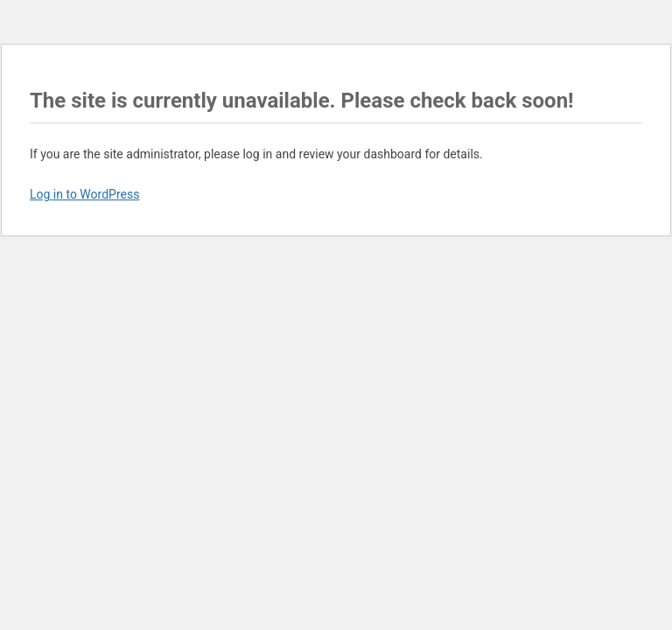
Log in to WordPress (84, 194)
